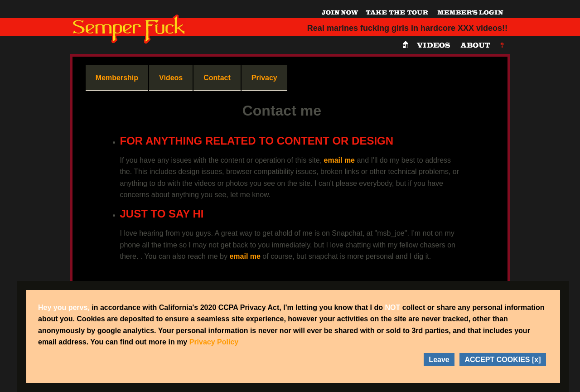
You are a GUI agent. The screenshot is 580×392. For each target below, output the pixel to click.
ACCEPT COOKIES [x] (503, 360)
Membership (117, 78)
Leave (439, 360)
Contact (217, 78)
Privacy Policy (214, 342)
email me (339, 160)
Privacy (264, 78)
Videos (171, 78)
